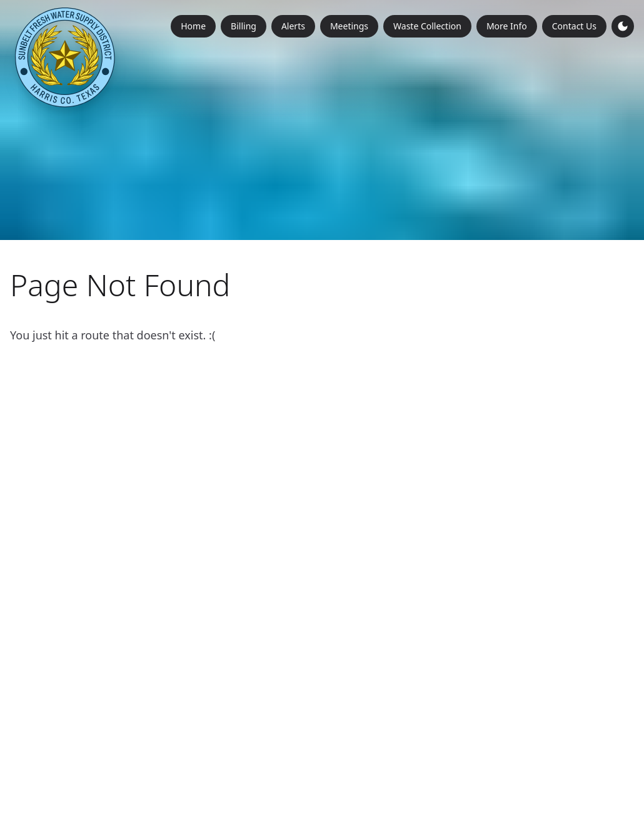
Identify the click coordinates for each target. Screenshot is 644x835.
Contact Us (574, 26)
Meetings (349, 26)
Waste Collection (427, 26)
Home (193, 26)
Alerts (293, 26)
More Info (507, 26)
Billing (244, 26)
